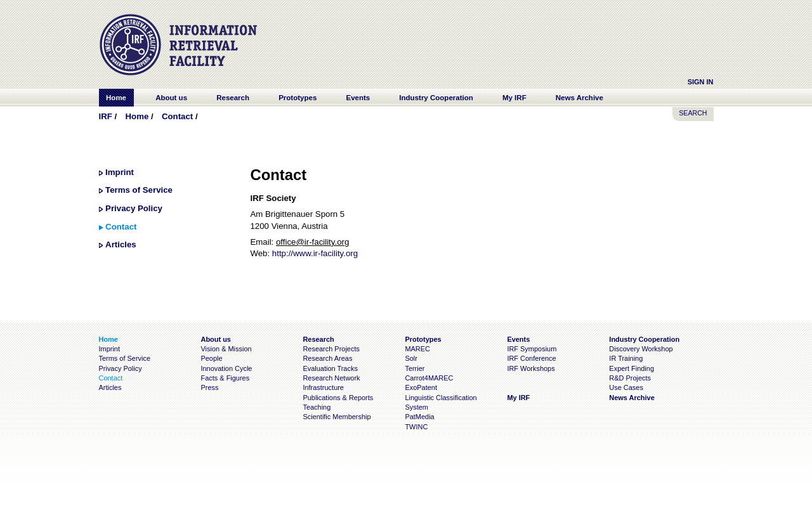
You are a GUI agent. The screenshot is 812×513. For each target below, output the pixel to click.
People (211, 358)
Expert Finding (632, 368)
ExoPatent (421, 387)
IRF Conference (531, 358)
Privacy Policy (134, 208)
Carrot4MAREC (429, 378)
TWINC (416, 427)
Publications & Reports (338, 398)
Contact (177, 116)
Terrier (415, 368)
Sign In (701, 82)
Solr (411, 358)
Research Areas (327, 358)
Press (209, 387)
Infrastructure (323, 387)
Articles (121, 244)
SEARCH (693, 113)
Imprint (120, 172)
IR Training (626, 358)
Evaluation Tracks (330, 368)
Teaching (317, 407)
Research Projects (331, 349)
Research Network (331, 378)
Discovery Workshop (641, 349)
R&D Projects (630, 378)
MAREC (417, 349)
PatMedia (419, 417)
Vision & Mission (226, 349)
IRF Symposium (532, 349)
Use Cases (626, 387)
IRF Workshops (531, 368)
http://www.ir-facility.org (315, 253)
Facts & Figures (225, 378)
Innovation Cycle (226, 368)
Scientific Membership (337, 417)
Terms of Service (139, 190)
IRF (106, 116)
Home (137, 116)
